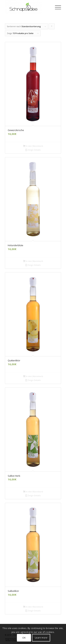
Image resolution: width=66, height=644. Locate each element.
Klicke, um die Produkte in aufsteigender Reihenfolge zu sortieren (52, 27)
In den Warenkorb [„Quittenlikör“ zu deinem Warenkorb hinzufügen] (33, 376)
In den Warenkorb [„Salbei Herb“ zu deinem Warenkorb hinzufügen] (33, 492)
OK (24, 638)
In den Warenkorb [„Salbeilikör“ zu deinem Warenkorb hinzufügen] (33, 607)
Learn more (41, 638)
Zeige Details (33, 150)
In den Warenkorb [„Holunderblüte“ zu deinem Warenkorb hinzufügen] (33, 261)
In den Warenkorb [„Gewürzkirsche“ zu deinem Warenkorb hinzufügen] (33, 146)
